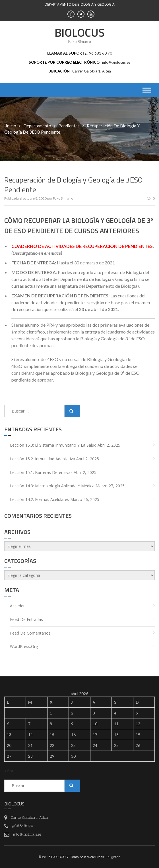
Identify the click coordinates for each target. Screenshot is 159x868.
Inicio (11, 126)
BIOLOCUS (80, 33)
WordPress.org (24, 646)
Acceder (17, 606)
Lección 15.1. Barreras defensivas (41, 472)
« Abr (9, 771)
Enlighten (113, 857)
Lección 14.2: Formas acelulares (40, 499)
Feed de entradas (26, 619)
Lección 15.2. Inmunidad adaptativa (43, 459)
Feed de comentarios (30, 633)
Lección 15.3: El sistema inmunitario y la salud (53, 445)
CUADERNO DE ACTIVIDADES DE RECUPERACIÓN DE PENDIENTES (82, 246)
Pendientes (69, 126)
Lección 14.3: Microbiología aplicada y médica (52, 486)
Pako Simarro (63, 198)
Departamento (37, 126)
